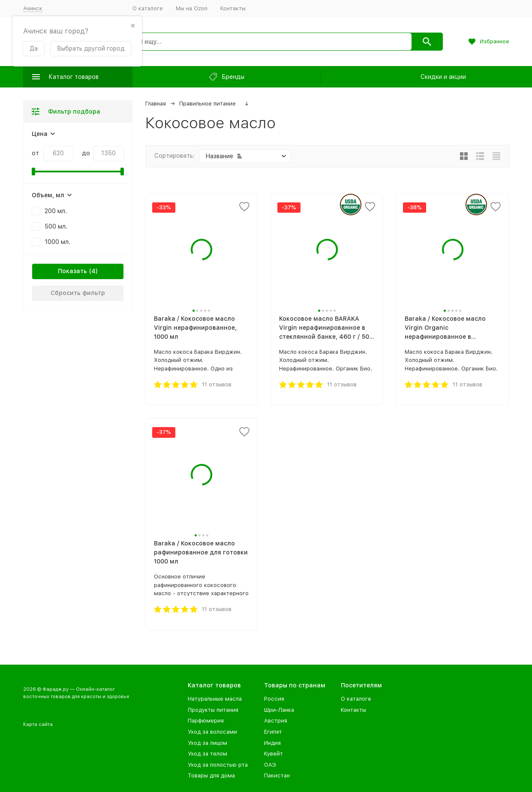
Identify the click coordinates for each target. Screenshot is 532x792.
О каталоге (148, 8)
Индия (272, 743)
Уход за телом (207, 754)
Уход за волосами (212, 732)
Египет (273, 732)
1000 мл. (57, 242)
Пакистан (277, 775)
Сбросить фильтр (78, 293)
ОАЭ (270, 765)
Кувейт (274, 754)
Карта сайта (38, 724)
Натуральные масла (215, 699)
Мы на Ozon (192, 8)
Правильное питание (207, 104)
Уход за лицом (207, 743)
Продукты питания (213, 710)
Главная (156, 104)
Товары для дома (211, 775)
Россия (274, 699)
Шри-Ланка (279, 710)
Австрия (276, 721)
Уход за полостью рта (218, 765)
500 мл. (56, 226)
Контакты (233, 8)
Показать (72, 271)
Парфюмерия (206, 721)
